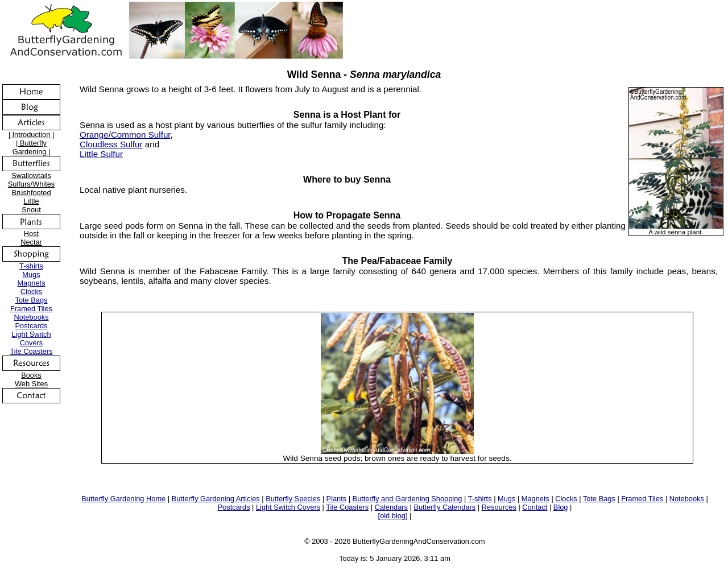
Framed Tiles (31, 309)
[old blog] (393, 516)
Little (31, 201)
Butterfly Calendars (444, 507)
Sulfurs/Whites (32, 184)
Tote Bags (32, 300)
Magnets (31, 283)
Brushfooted (31, 193)
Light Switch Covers (32, 338)
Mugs (31, 274)
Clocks (31, 292)
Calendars (391, 507)
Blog (561, 507)
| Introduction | (32, 135)
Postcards (32, 326)
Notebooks (31, 317)
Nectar (31, 242)
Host (31, 234)
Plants (337, 499)
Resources (499, 507)
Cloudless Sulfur (111, 144)
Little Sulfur (101, 154)
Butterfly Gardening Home (123, 499)
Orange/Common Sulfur (125, 135)
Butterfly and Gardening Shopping (408, 499)
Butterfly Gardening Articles (216, 499)
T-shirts (31, 266)
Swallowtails (31, 175)
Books (31, 375)
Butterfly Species (293, 499)
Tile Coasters (32, 351)
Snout (31, 210)
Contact (535, 507)
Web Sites (31, 384)
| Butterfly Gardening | (32, 147)
